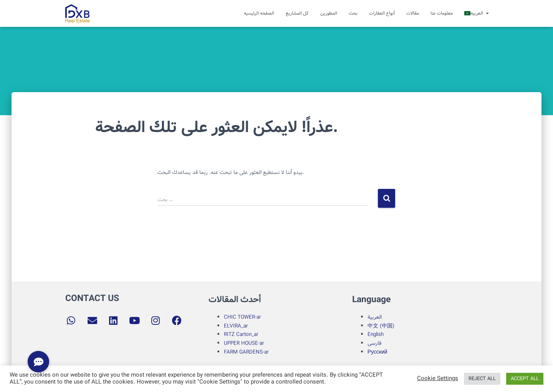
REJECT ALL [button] (482, 379)
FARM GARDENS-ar (247, 352)
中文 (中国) (381, 326)
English (376, 334)
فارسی (374, 343)
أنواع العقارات (382, 13)
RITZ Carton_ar (241, 334)
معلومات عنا (442, 13)
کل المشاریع (297, 13)
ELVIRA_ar (236, 326)
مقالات (413, 13)
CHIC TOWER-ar (243, 317)
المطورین (329, 13)
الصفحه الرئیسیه (259, 13)
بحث (353, 13)
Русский (377, 352)
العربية (375, 317)
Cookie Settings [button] (438, 379)
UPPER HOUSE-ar (244, 343)
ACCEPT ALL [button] (525, 379)
